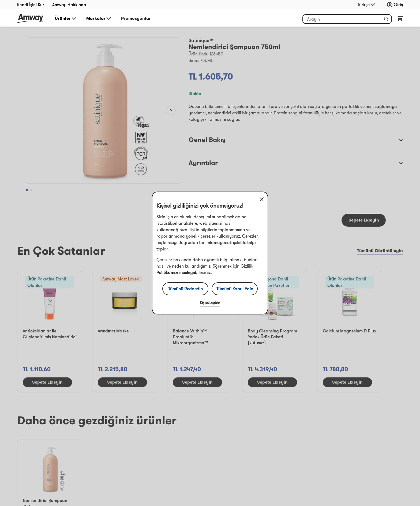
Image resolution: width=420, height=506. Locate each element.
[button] (386, 19)
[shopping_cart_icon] (400, 20)
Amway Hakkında (69, 5)
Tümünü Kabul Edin (235, 289)
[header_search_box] (347, 19)
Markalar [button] (99, 18)
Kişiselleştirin (210, 303)
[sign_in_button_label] (396, 5)
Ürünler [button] (66, 18)
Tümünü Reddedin (185, 289)
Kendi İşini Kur (31, 5)
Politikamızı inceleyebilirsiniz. (184, 272)
